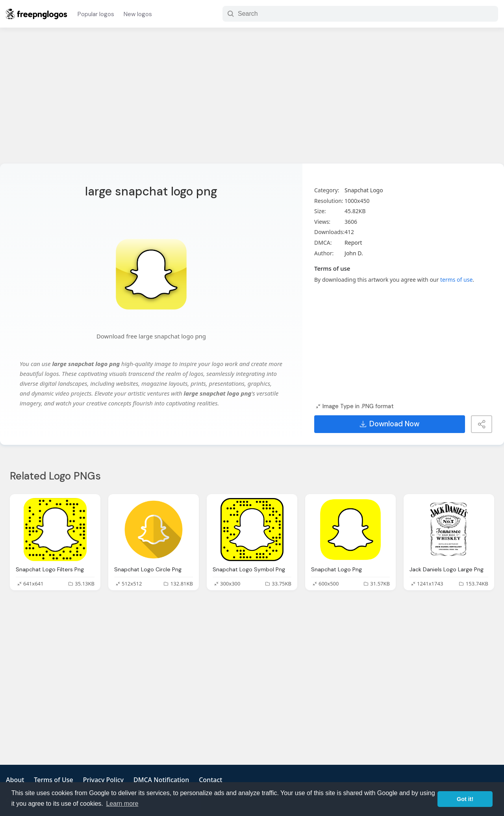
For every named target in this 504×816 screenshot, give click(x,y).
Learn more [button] (122, 804)
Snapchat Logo (364, 190)
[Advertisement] (252, 100)
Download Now (390, 424)
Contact (210, 780)
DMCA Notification (161, 780)
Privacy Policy (103, 780)
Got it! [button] (465, 799)
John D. (354, 253)
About (15, 780)
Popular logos (96, 14)
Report (353, 243)
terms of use (456, 280)
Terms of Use (53, 780)
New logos (138, 14)
